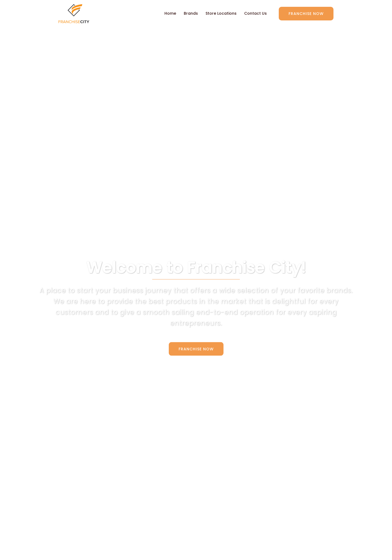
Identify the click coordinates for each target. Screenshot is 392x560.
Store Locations (221, 13)
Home (170, 13)
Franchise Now (306, 14)
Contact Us (255, 13)
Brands (191, 13)
